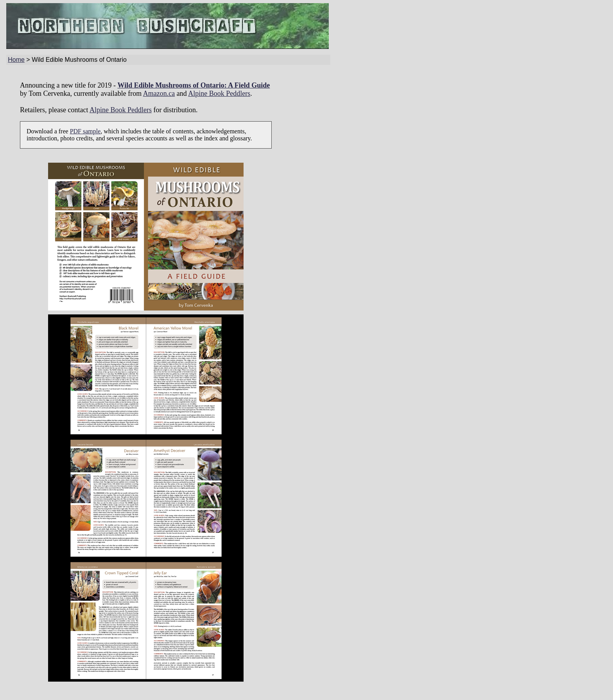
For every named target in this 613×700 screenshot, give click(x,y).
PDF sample (85, 131)
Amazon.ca (159, 93)
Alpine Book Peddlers (219, 93)
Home (16, 60)
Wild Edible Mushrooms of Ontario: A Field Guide (194, 85)
